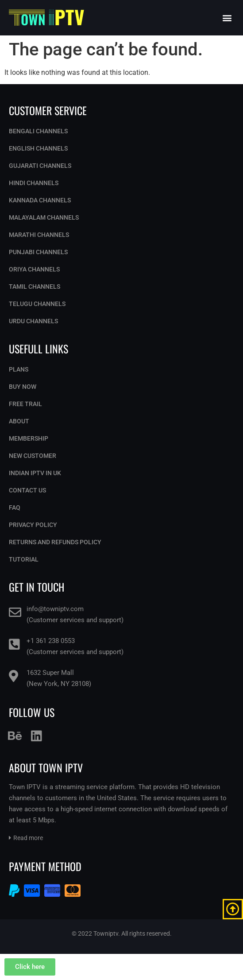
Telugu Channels (37, 304)
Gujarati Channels (40, 166)
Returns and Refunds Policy (55, 542)
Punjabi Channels (38, 252)
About (19, 421)
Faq (15, 507)
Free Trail (25, 404)
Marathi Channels (39, 235)
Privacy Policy (33, 525)
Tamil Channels (35, 287)
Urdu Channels (33, 321)
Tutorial (24, 559)
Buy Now (23, 387)
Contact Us (27, 490)
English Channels (38, 148)
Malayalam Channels (44, 217)
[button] (227, 18)
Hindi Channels (34, 183)
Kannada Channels (40, 200)
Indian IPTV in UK (35, 473)
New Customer (33, 456)
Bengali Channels (38, 131)
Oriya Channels (34, 269)
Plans (19, 369)
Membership (29, 438)
